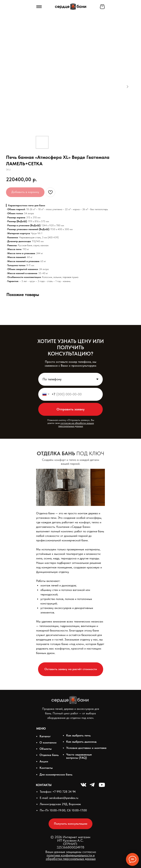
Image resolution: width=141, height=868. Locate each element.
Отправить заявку (70, 409)
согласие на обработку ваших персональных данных (76, 425)
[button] (71, 669)
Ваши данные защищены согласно (71, 855)
